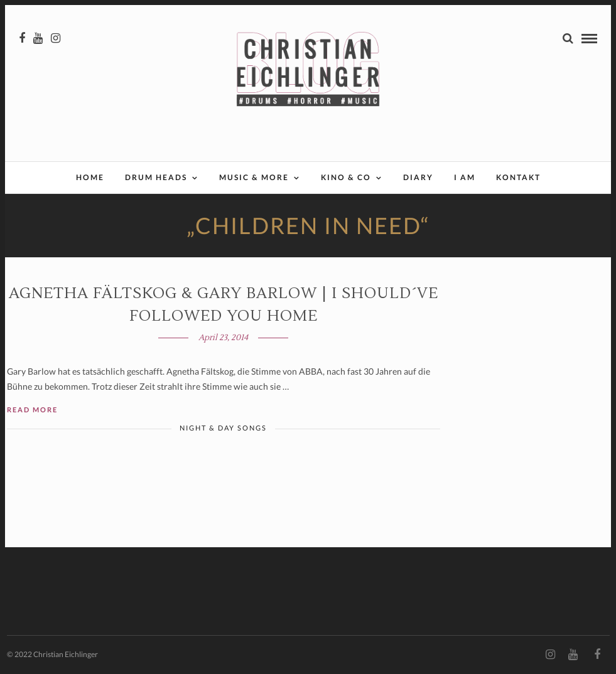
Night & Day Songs (223, 428)
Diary (418, 177)
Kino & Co (346, 177)
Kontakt (518, 177)
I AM (465, 177)
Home (90, 177)
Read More (32, 409)
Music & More (254, 177)
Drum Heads (156, 177)
